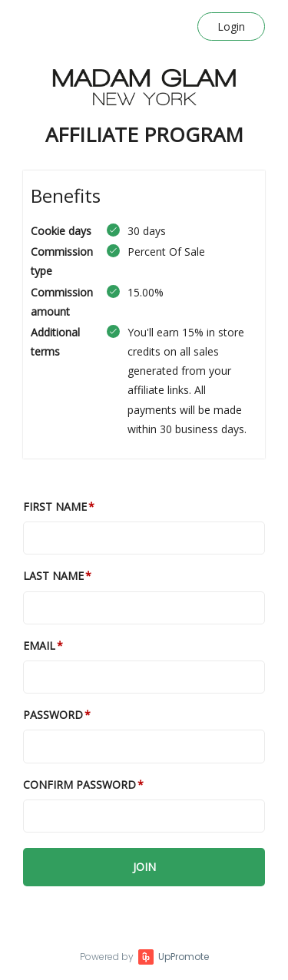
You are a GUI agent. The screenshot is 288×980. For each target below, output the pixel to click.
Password (53, 715)
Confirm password (79, 785)
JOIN (144, 867)
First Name (55, 507)
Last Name (53, 576)
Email (39, 646)
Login (231, 26)
